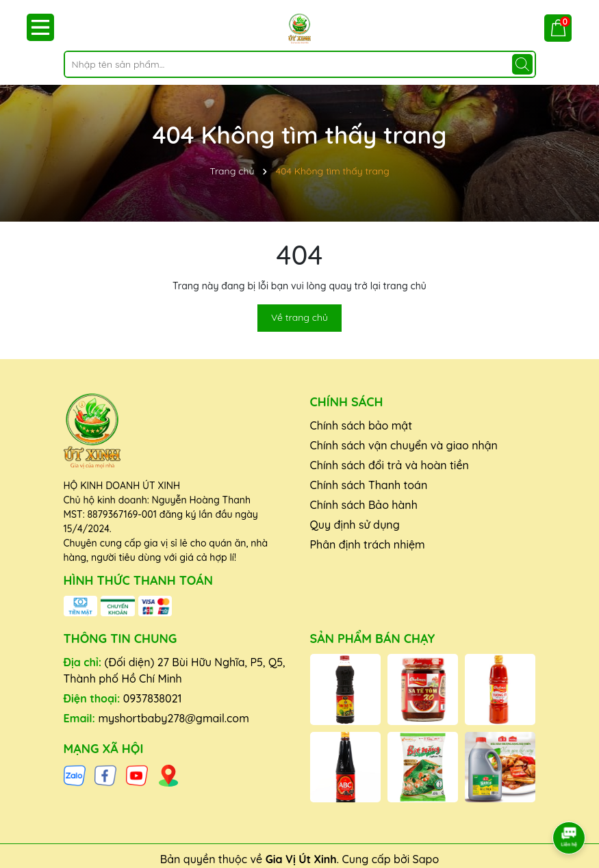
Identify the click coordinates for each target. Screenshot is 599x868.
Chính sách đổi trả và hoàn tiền (390, 465)
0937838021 (153, 698)
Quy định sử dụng (355, 525)
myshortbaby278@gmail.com (173, 718)
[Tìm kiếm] (522, 64)
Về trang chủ (299, 317)
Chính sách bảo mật (361, 425)
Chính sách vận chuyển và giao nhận (404, 445)
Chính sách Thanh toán (369, 485)
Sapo (426, 859)
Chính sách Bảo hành (364, 505)
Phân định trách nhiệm (368, 544)
